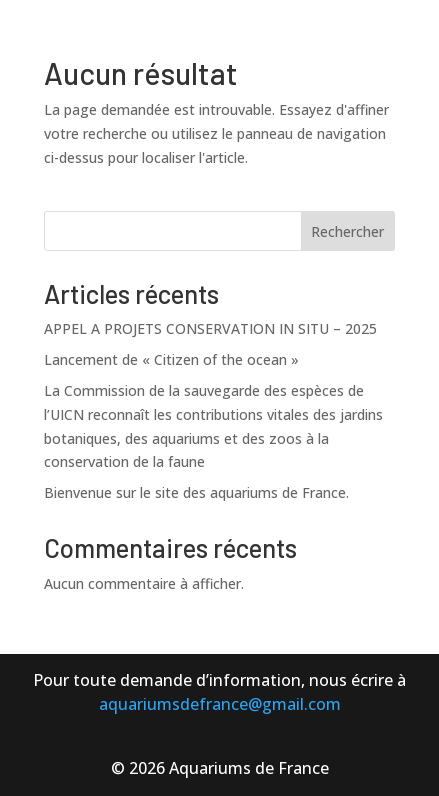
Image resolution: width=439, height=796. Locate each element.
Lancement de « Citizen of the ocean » (171, 359)
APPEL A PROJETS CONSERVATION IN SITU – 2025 (210, 328)
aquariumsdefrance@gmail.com (220, 704)
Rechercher (347, 231)
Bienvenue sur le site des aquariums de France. (196, 492)
